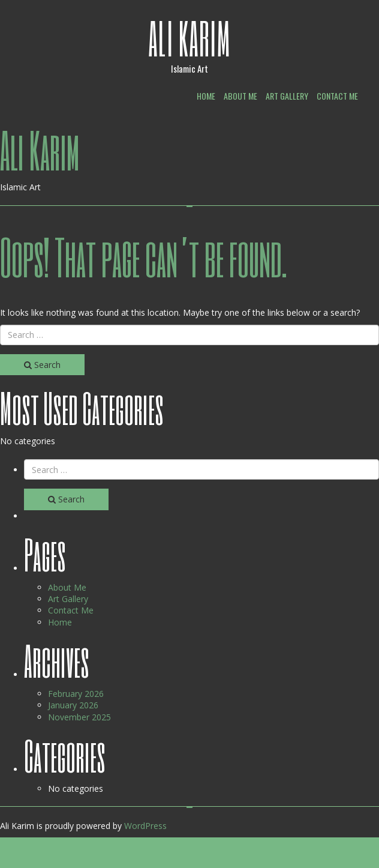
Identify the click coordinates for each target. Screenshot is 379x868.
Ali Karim (189, 38)
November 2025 (79, 717)
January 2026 (73, 705)
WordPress (145, 826)
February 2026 (76, 694)
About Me (240, 96)
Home (206, 96)
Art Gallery (287, 96)
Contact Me (337, 96)
